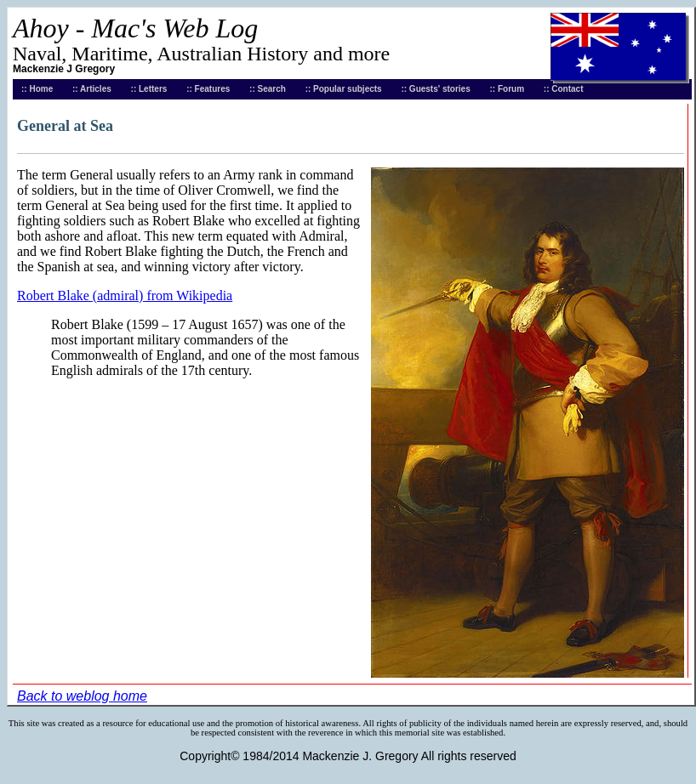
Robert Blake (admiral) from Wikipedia (125, 295)
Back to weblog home (82, 696)
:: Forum (508, 89)
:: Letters (149, 89)
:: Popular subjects (344, 89)
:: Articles (92, 89)
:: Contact (564, 89)
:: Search (268, 89)
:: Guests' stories (435, 89)
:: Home (37, 89)
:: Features (208, 89)
